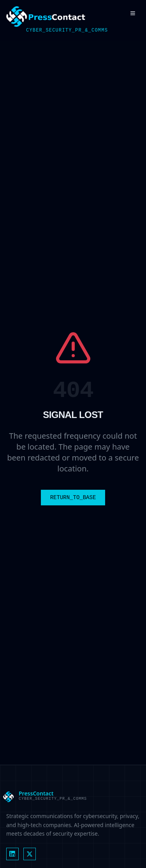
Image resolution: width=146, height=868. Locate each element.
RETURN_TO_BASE (73, 498)
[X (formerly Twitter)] (30, 854)
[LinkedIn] (12, 854)
